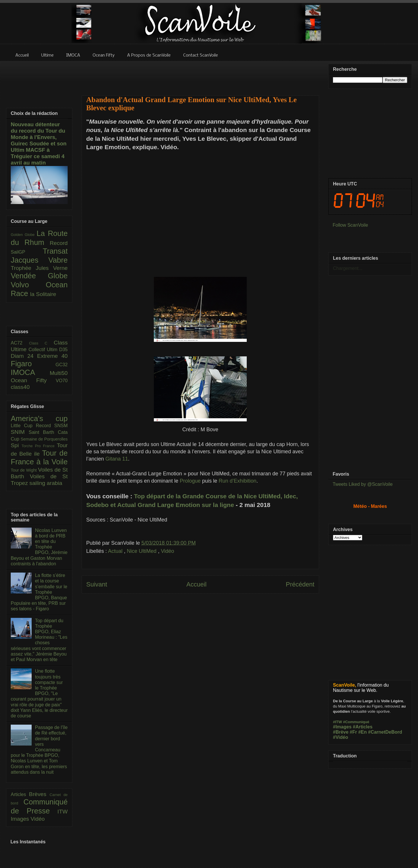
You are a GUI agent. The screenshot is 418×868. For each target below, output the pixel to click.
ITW (63, 812)
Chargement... (348, 268)
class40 (20, 387)
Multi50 (59, 373)
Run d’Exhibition (237, 481)
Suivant (97, 584)
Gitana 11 (117, 459)
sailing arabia (46, 483)
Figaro (33, 364)
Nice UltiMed (142, 551)
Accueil (197, 584)
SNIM (20, 432)
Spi (16, 445)
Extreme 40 (52, 356)
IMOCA (30, 372)
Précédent (300, 584)
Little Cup (23, 426)
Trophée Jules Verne (39, 268)
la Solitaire (43, 294)
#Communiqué (356, 722)
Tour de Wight (24, 470)
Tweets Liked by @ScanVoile (363, 484)
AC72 (20, 343)
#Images (342, 727)
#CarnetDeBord (385, 732)
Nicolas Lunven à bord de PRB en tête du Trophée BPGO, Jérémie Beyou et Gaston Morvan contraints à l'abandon (39, 547)
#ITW (337, 722)
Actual (116, 551)
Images (21, 819)
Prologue (190, 481)
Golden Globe (24, 235)
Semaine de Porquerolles (44, 439)
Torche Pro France (39, 446)
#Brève (341, 732)
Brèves (39, 794)
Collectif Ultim (44, 350)
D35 (63, 350)
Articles (20, 794)
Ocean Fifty (33, 380)
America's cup (39, 418)
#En (362, 732)
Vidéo (167, 551)
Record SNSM (52, 426)
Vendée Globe (39, 276)
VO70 (62, 381)
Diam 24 (24, 356)
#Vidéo (340, 737)
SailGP (27, 252)
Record (59, 243)
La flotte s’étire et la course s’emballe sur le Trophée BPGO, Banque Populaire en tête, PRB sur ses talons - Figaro (39, 592)
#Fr (353, 732)
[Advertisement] (200, 75)
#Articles (363, 727)
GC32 (62, 365)
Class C (41, 343)
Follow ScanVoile (350, 225)
